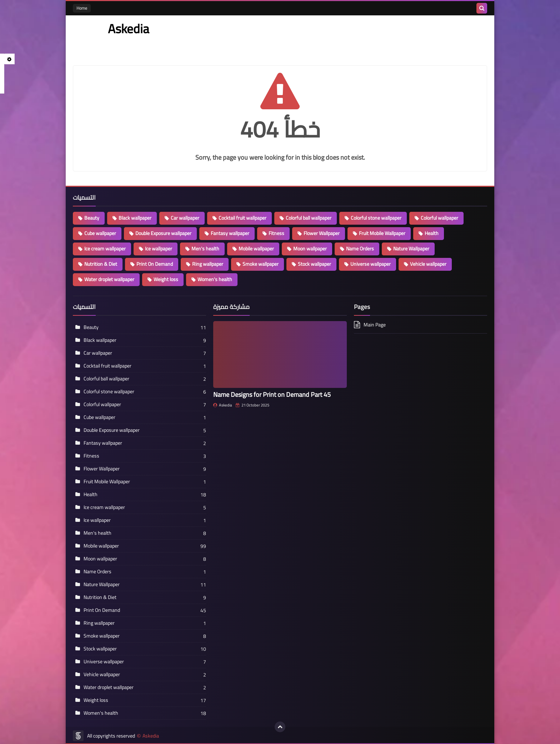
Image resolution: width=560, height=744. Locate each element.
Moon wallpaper (310, 249)
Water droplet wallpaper (109, 279)
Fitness (276, 233)
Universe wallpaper (371, 264)
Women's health (215, 279)
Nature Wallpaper (411, 249)
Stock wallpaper (314, 264)
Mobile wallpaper (256, 249)
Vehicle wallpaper (428, 264)
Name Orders (360, 249)
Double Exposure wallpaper (163, 233)
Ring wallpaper (208, 264)
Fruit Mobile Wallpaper (382, 233)
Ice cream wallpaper (105, 249)
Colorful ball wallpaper (309, 218)
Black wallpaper (135, 218)
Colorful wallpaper (439, 218)
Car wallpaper (185, 218)
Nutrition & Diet (101, 264)
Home (82, 8)
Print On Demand (155, 264)
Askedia (151, 736)
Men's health (205, 249)
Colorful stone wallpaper (376, 218)
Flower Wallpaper (322, 233)
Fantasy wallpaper (230, 233)
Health (432, 233)
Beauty (92, 218)
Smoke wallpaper (261, 264)
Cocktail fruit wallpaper (242, 218)
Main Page (375, 325)
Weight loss (166, 279)
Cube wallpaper (100, 233)
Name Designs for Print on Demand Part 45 (272, 395)
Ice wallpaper (159, 249)
